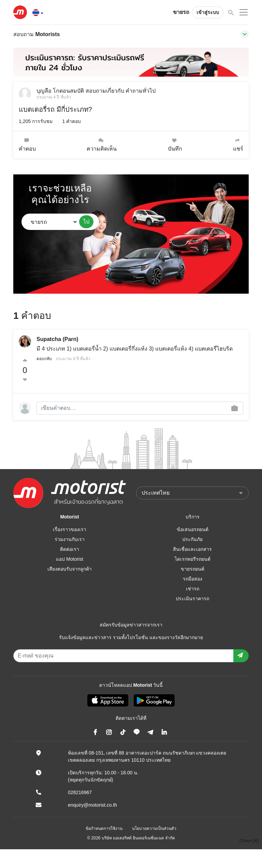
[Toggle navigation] (245, 34)
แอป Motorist (70, 559)
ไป (86, 222)
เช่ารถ (193, 589)
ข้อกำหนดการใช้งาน (104, 828)
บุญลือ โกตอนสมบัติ (60, 91)
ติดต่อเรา (70, 549)
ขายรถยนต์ (193, 569)
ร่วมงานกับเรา (70, 539)
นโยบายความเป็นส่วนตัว (154, 828)
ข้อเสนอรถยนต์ (193, 529)
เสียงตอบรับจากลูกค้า (70, 569)
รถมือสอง (193, 579)
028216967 (80, 792)
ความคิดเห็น (102, 145)
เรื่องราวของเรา (70, 529)
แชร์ (238, 145)
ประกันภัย (192, 539)
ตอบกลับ (44, 359)
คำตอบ (27, 145)
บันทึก (175, 145)
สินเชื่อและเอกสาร (192, 549)
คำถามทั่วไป (141, 91)
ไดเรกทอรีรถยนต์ (193, 559)
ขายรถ (181, 12)
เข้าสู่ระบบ (208, 12)
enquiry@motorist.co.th (92, 805)
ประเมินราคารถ (192, 599)
